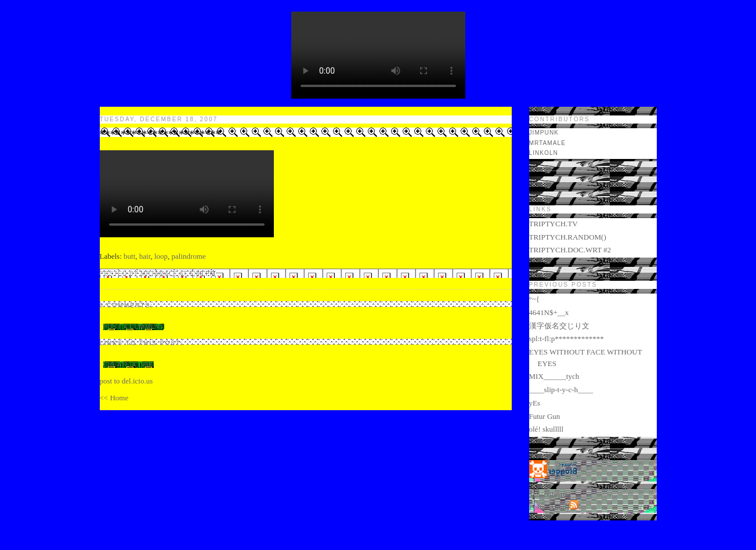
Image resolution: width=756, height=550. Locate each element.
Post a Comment (134, 327)
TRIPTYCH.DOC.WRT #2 (570, 250)
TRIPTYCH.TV (554, 224)
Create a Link (129, 365)
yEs (535, 403)
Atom (558, 507)
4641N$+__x (549, 312)
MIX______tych (554, 376)
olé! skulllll (547, 429)
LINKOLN (544, 153)
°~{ (534, 299)
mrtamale (547, 143)
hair (145, 256)
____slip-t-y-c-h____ (561, 390)
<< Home (114, 398)
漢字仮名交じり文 (559, 326)
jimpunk (544, 133)
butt (129, 256)
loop (161, 256)
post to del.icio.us (126, 381)
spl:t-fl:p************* (567, 339)
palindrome (189, 256)
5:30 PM (203, 274)
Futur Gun (545, 416)
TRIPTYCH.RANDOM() (568, 237)
